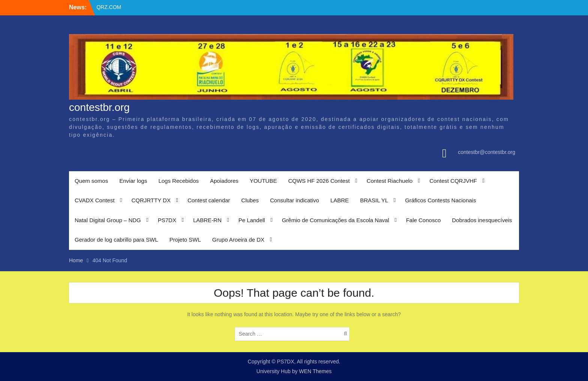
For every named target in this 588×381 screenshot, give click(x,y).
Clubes (250, 200)
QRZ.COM (109, 7)
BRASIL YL (374, 200)
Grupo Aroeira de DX (238, 240)
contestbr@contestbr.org (487, 152)
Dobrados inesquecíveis (482, 220)
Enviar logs (133, 181)
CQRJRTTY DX (151, 200)
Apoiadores (224, 181)
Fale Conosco (424, 220)
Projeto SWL (185, 240)
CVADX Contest (94, 200)
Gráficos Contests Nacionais (440, 200)
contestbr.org (99, 107)
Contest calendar (209, 200)
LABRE (340, 200)
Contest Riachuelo (390, 181)
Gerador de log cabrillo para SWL (116, 240)
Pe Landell (252, 220)
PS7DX (167, 220)
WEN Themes (315, 371)
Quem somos (91, 181)
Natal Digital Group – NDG (108, 220)
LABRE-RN (207, 220)
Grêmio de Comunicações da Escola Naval (336, 220)
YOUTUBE (263, 181)
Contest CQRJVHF (453, 181)
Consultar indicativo (295, 200)
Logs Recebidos (178, 181)
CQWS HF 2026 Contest (319, 181)
